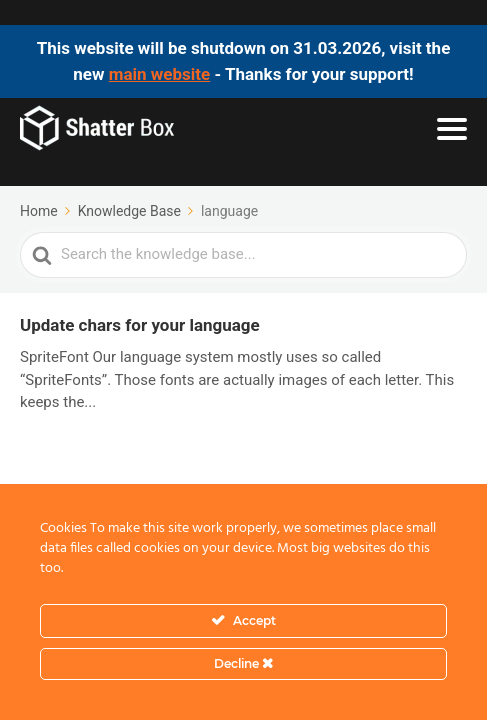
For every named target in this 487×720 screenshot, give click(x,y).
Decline (243, 663)
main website (159, 74)
